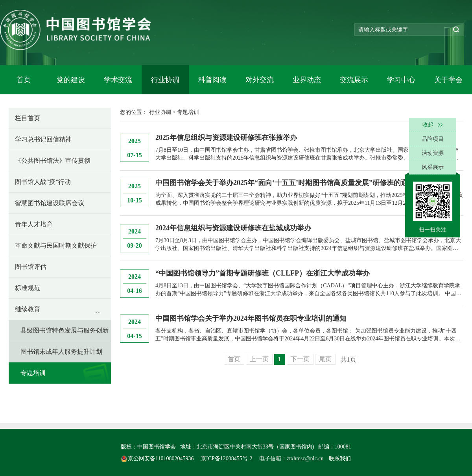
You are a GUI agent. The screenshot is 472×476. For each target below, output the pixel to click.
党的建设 (71, 80)
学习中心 (401, 80)
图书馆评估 (31, 267)
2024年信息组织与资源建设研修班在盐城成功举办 (233, 228)
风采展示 (433, 167)
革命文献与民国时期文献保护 (56, 245)
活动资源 (433, 153)
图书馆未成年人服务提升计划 (61, 352)
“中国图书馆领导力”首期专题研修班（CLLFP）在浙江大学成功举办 (263, 273)
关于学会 (448, 80)
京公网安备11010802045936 (158, 459)
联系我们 (340, 459)
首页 (24, 80)
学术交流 (118, 80)
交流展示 (354, 80)
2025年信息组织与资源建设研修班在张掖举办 (226, 138)
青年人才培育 (34, 224)
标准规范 (28, 288)
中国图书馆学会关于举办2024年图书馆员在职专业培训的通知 (251, 318)
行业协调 (165, 80)
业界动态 (307, 80)
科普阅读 (212, 80)
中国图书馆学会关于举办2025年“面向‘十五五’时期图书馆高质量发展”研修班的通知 (285, 183)
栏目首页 (28, 118)
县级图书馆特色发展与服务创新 (65, 330)
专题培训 (33, 373)
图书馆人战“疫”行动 (43, 182)
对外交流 (260, 80)
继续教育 (28, 309)
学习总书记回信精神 (43, 139)
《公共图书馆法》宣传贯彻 (53, 161)
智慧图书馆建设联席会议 (50, 203)
